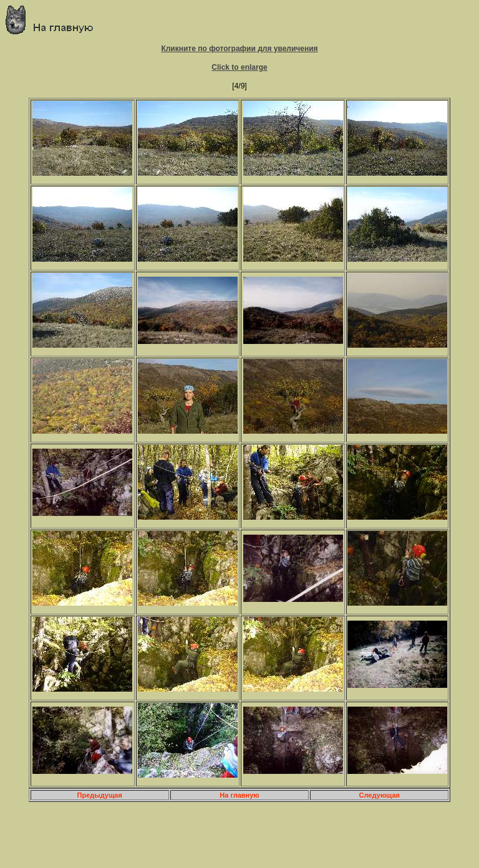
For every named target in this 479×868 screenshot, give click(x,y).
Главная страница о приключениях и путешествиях (54, 20)
